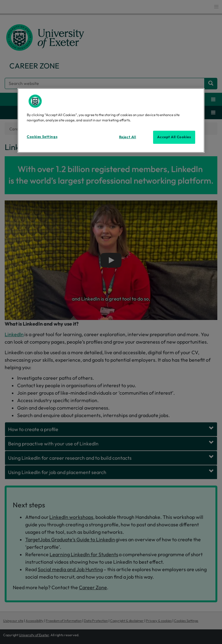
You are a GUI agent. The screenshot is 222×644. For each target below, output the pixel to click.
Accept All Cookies (174, 137)
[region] (111, 120)
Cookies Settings (42, 137)
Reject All (128, 137)
